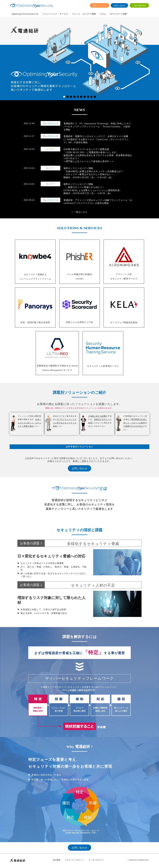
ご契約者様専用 (139, 6)
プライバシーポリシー (75, 860)
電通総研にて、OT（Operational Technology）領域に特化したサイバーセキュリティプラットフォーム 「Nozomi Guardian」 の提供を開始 (97, 127)
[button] (64, 97)
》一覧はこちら (80, 212)
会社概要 (57, 860)
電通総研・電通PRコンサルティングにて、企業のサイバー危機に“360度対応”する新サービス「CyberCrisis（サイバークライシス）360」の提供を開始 (96, 139)
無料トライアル (100, 6)
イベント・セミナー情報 (84, 14)
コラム (103, 14)
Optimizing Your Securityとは (25, 14)
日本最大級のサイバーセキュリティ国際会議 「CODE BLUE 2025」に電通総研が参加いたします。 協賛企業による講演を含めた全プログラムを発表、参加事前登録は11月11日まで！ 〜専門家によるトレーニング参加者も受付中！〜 (98, 155)
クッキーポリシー (97, 860)
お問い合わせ (119, 6)
